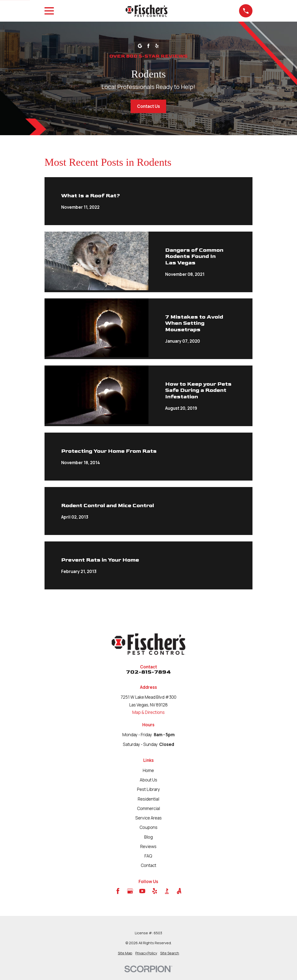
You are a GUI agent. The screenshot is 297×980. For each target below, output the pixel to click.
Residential (148, 799)
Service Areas (148, 818)
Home (148, 770)
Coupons (148, 827)
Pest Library (148, 789)
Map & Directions (148, 712)
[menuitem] (125, 953)
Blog (148, 837)
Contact (148, 865)
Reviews (148, 846)
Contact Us (148, 106)
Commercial (148, 808)
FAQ (148, 856)
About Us (148, 780)
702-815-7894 (148, 672)
